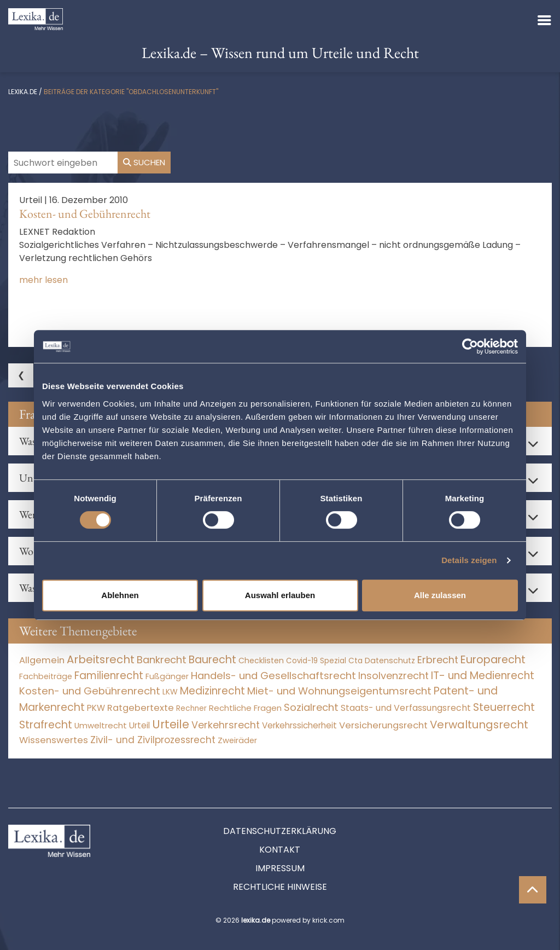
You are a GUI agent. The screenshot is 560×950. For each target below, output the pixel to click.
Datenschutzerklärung (280, 831)
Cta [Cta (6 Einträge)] (355, 661)
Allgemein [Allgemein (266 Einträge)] (42, 660)
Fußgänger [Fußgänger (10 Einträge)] (167, 676)
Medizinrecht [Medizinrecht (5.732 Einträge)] (212, 691)
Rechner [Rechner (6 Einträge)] (191, 708)
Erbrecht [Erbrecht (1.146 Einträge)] (438, 660)
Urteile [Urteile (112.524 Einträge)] (171, 724)
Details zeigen (469, 560)
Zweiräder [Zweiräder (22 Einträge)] (237, 740)
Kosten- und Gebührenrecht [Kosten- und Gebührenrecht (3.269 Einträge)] (90, 691)
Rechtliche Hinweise (280, 887)
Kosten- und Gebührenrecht (85, 214)
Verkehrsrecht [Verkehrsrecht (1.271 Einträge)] (226, 725)
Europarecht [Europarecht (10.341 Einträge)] (493, 660)
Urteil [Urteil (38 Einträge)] (139, 725)
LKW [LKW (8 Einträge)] (170, 692)
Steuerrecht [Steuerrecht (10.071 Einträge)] (504, 707)
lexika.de (23, 92)
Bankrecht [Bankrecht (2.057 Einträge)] (162, 660)
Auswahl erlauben (280, 595)
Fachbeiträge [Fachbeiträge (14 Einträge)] (46, 676)
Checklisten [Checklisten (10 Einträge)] (261, 661)
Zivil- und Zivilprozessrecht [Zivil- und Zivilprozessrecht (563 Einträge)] (153, 740)
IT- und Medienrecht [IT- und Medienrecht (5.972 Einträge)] (483, 676)
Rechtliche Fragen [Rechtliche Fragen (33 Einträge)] (245, 708)
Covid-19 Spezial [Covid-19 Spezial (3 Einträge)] (316, 661)
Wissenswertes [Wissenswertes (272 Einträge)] (54, 740)
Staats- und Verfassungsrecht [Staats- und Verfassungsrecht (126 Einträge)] (406, 708)
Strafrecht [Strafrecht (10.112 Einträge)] (46, 725)
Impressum (280, 868)
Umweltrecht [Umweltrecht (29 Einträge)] (101, 725)
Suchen (144, 162)
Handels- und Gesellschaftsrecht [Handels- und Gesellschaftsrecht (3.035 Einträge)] (273, 676)
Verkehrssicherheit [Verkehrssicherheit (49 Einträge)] (299, 725)
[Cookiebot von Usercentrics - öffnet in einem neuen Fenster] (470, 346)
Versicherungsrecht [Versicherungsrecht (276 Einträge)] (383, 725)
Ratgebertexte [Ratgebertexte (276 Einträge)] (141, 708)
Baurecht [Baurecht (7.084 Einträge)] (212, 660)
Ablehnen (120, 595)
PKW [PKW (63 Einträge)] (96, 708)
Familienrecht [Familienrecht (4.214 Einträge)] (109, 676)
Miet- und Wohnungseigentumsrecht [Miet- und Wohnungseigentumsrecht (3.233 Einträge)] (339, 691)
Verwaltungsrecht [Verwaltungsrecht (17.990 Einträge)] (479, 725)
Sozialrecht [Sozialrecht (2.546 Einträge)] (311, 707)
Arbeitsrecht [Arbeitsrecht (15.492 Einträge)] (101, 659)
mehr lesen (43, 280)
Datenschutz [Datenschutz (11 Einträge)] (390, 661)
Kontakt (280, 850)
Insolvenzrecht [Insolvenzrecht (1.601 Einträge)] (393, 676)
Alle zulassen (440, 595)
